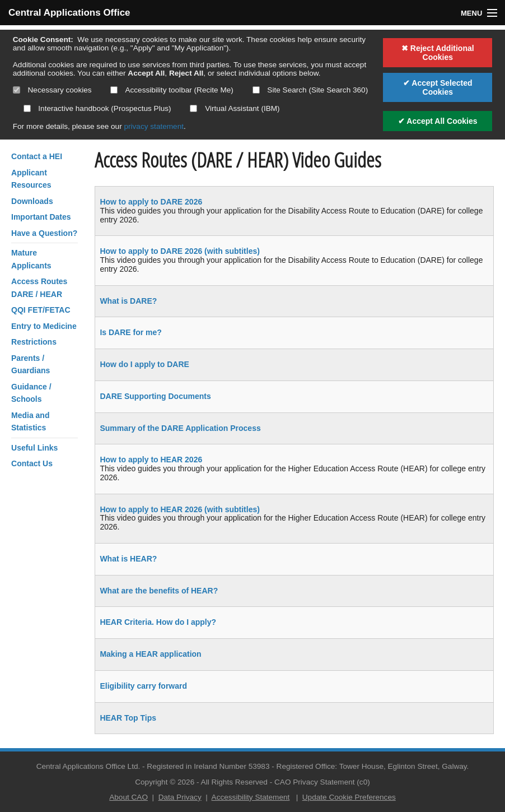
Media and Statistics (30, 421)
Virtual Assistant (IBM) (235, 108)
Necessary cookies (52, 90)
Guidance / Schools (31, 393)
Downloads (32, 201)
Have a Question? (44, 233)
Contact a (37, 156)
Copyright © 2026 (165, 782)
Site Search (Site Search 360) (310, 90)
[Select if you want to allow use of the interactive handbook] (27, 108)
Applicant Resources (31, 179)
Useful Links (34, 448)
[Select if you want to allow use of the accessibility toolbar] (114, 90)
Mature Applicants (31, 259)
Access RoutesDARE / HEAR (39, 287)
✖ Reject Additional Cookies (438, 53)
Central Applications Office (69, 13)
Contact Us (32, 463)
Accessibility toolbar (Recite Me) (172, 90)
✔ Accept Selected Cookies (438, 87)
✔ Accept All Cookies (438, 121)
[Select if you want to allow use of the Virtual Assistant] (193, 108)
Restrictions (34, 342)
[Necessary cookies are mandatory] (17, 90)
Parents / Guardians (31, 364)
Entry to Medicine (44, 326)
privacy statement (154, 126)
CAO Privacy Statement (315, 782)
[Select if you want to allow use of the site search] (256, 90)
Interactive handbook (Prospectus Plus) (97, 108)
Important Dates (41, 217)
